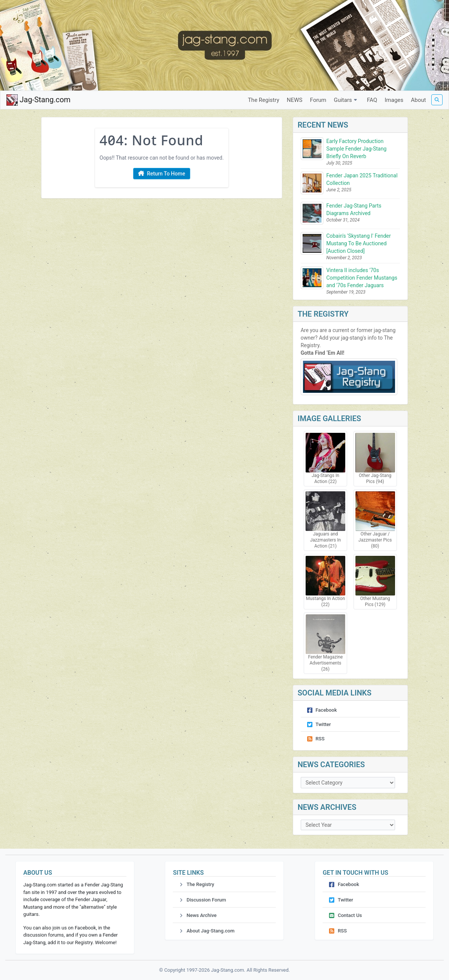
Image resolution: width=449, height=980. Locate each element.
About (418, 100)
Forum (318, 100)
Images (394, 100)
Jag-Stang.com (38, 100)
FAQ (372, 100)
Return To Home (162, 174)
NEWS (294, 100)
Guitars (347, 100)
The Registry (264, 100)
